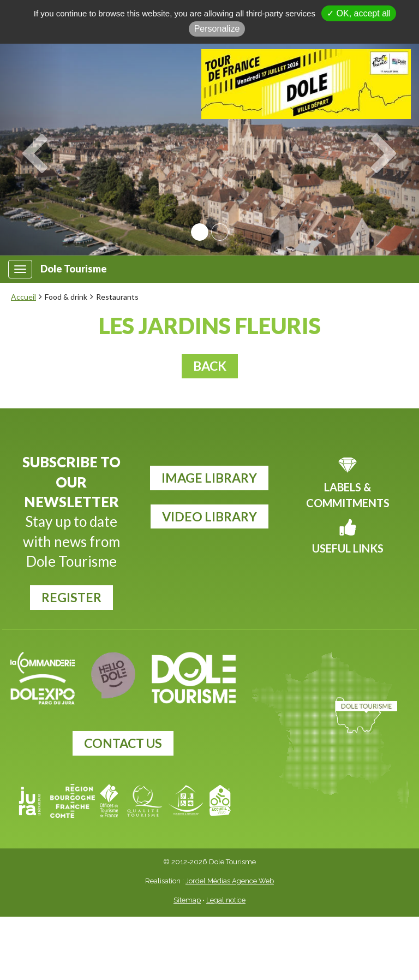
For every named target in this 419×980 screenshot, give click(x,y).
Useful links (348, 548)
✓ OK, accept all (359, 13)
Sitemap (187, 900)
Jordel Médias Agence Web (230, 881)
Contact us (123, 743)
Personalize (217, 29)
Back (210, 366)
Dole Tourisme (74, 269)
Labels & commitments (348, 495)
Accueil (23, 297)
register (71, 597)
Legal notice (226, 900)
